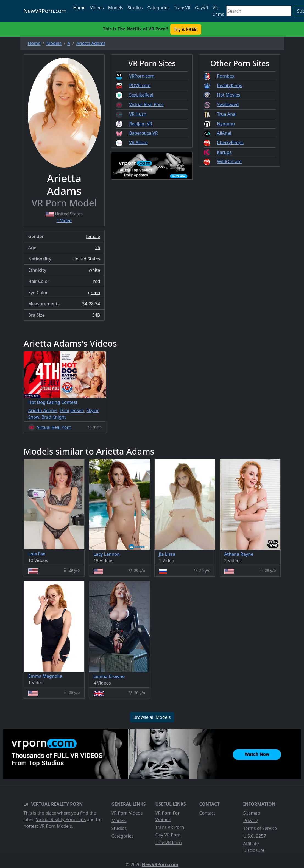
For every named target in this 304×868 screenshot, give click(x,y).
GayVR (202, 8)
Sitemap (252, 813)
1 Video (64, 220)
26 (97, 248)
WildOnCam (229, 161)
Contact (207, 813)
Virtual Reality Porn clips (61, 819)
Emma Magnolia (45, 676)
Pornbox (226, 76)
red (97, 281)
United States (86, 259)
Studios (135, 8)
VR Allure (138, 143)
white (94, 270)
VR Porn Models (56, 826)
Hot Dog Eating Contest (53, 402)
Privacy (250, 821)
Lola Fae (37, 554)
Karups (224, 152)
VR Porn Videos (127, 813)
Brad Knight (54, 417)
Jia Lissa (167, 554)
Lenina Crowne (109, 676)
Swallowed (228, 104)
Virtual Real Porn (146, 104)
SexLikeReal (141, 95)
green (94, 293)
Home (79, 8)
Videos (97, 8)
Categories (158, 8)
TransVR (182, 8)
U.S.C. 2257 (254, 836)
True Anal (227, 114)
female (93, 236)
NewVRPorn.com (45, 11)
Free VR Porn (168, 843)
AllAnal (224, 133)
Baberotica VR (143, 133)
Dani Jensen (72, 410)
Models (116, 8)
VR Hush (138, 114)
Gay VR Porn (168, 835)
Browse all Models (152, 717)
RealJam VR (141, 124)
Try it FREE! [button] (186, 29)
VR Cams (218, 11)
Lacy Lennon (107, 554)
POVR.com (140, 86)
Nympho (226, 124)
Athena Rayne (239, 554)
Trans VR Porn (170, 827)
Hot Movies (228, 95)
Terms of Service (260, 828)
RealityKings (230, 86)
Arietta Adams (43, 410)
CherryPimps (230, 143)
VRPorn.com (142, 76)
